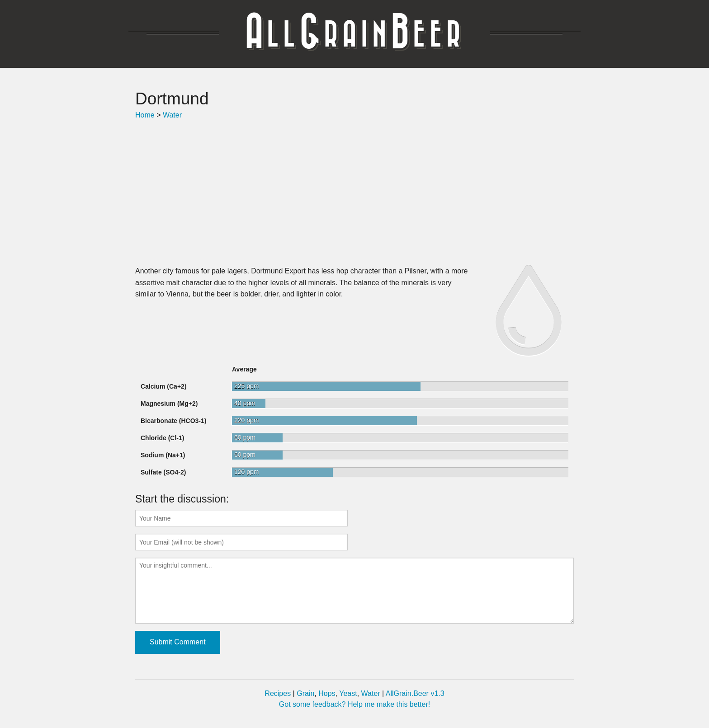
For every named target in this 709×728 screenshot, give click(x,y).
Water (172, 115)
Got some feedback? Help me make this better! (354, 704)
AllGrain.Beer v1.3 (415, 693)
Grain (305, 693)
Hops (327, 693)
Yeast (348, 693)
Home (145, 115)
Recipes (278, 693)
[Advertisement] (354, 193)
